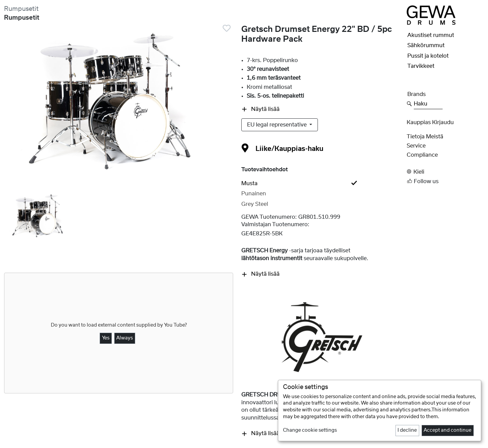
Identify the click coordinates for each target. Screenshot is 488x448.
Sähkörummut (426, 45)
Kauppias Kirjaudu (430, 122)
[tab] (322, 183)
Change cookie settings (310, 430)
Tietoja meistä (425, 137)
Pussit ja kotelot (428, 56)
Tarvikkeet (421, 66)
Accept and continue (448, 430)
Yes (106, 338)
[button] (445, 172)
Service (416, 146)
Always (125, 338)
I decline (407, 430)
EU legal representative (278, 125)
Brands (416, 94)
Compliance (422, 155)
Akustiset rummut (431, 35)
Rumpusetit (21, 9)
